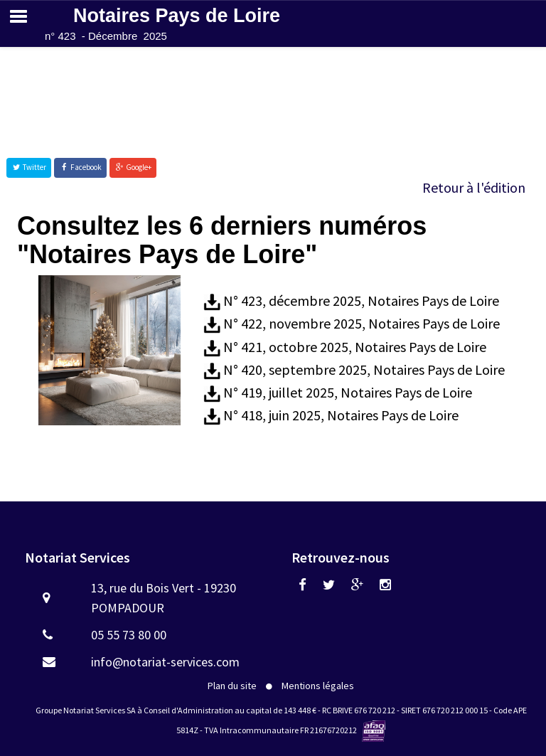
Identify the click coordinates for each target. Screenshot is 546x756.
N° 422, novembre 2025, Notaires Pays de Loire (362, 323)
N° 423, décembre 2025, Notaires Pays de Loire (361, 300)
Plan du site (232, 686)
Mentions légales (318, 686)
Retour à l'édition (474, 187)
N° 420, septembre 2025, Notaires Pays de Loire (364, 369)
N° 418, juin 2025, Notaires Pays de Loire (341, 415)
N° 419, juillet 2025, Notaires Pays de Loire (348, 392)
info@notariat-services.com (165, 662)
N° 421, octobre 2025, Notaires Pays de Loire (355, 347)
